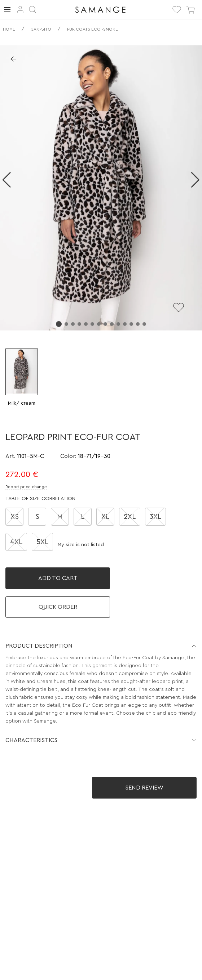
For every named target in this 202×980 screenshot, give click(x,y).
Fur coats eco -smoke (93, 29)
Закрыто (41, 29)
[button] (101, 646)
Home (9, 29)
